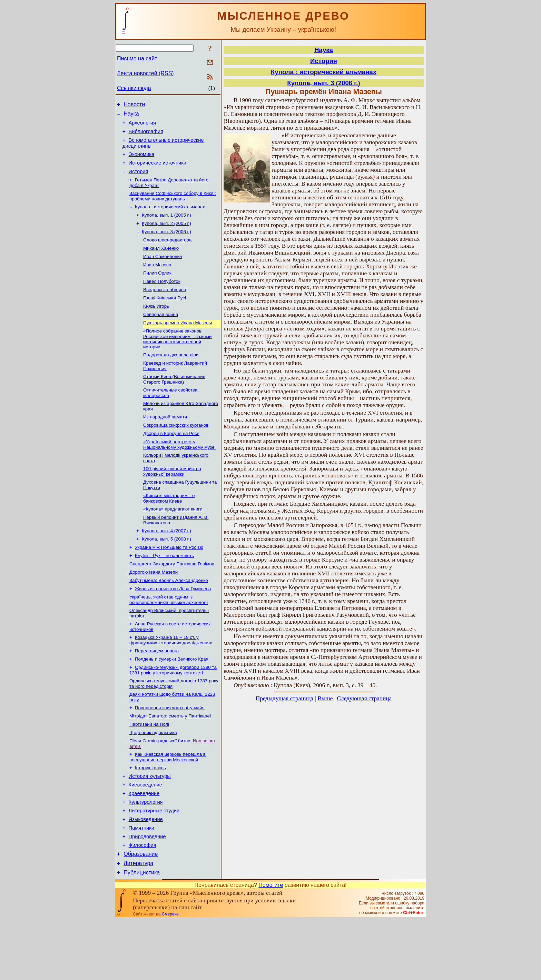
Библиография (146, 136)
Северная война (161, 334)
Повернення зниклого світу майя (170, 751)
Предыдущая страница (284, 698)
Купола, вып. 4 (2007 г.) (166, 562)
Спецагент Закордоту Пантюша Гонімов (172, 598)
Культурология (146, 854)
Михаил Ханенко (161, 262)
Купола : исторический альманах (170, 217)
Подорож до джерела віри (171, 376)
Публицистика (142, 933)
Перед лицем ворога (157, 691)
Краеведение (144, 844)
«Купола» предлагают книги (173, 539)
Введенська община (165, 307)
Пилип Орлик (157, 289)
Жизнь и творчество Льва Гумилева (173, 625)
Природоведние (147, 892)
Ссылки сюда (134, 88)
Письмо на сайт (137, 58)
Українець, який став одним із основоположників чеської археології (169, 637)
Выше (325, 698)
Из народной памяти (165, 442)
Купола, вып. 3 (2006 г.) (166, 244)
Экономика (142, 160)
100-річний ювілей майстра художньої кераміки (172, 500)
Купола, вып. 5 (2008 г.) (166, 571)
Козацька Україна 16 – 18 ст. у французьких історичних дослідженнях (171, 679)
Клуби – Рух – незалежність (164, 589)
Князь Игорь (156, 325)
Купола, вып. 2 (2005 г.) (166, 235)
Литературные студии (154, 863)
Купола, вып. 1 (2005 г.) (166, 226)
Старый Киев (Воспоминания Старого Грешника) (174, 402)
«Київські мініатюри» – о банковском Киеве (169, 528)
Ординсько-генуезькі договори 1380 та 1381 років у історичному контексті (173, 711)
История (139, 180)
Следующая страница (365, 698)
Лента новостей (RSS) (145, 73)
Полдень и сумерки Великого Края (172, 700)
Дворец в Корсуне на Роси (171, 460)
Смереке (170, 974)
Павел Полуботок (162, 298)
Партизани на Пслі (149, 769)
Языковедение (146, 873)
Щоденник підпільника (153, 778)
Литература (138, 922)
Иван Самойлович (163, 271)
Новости (134, 105)
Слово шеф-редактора (167, 253)
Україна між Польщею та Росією (169, 580)
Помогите (271, 945)
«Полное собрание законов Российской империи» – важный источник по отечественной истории (178, 360)
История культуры (150, 825)
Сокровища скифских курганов (176, 451)
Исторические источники (158, 170)
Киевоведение (145, 834)
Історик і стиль (150, 815)
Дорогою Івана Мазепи (154, 607)
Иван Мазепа (157, 280)
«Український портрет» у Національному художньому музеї (179, 471)
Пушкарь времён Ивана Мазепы (178, 343)
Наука (131, 116)
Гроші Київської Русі (165, 316)
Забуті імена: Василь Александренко (169, 616)
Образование (141, 912)
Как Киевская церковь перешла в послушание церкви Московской (168, 804)
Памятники (141, 883)
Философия (142, 902)
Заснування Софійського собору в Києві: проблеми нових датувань (173, 206)
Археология (142, 126)
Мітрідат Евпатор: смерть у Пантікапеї (170, 760)
